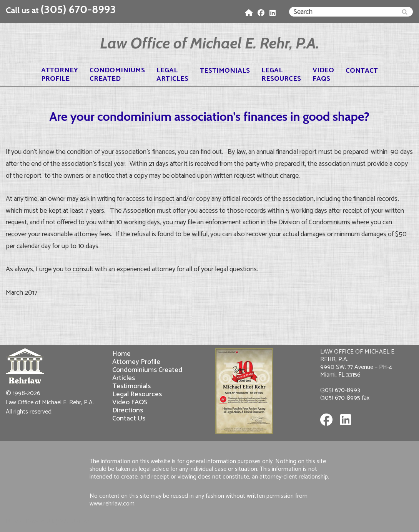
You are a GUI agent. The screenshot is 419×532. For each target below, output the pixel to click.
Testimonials (225, 71)
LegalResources (281, 75)
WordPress (76, 521)
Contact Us (129, 418)
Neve (13, 521)
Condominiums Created (147, 370)
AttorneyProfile (60, 75)
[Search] (342, 12)
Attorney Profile (136, 362)
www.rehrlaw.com (112, 504)
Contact (362, 71)
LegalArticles (172, 75)
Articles (124, 378)
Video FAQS (130, 402)
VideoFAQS (323, 75)
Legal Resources (137, 394)
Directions (128, 410)
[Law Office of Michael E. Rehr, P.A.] (209, 43)
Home (121, 354)
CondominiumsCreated (117, 75)
